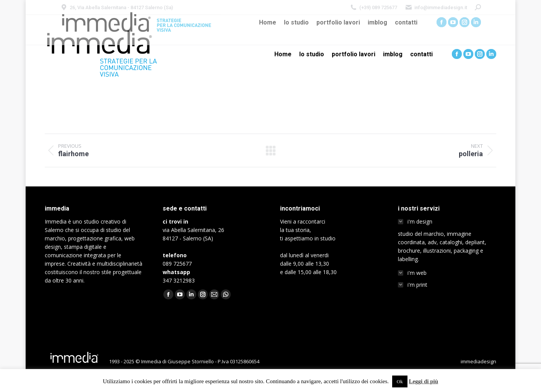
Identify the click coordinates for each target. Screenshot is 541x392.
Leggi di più (423, 381)
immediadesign (478, 361)
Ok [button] (400, 381)
